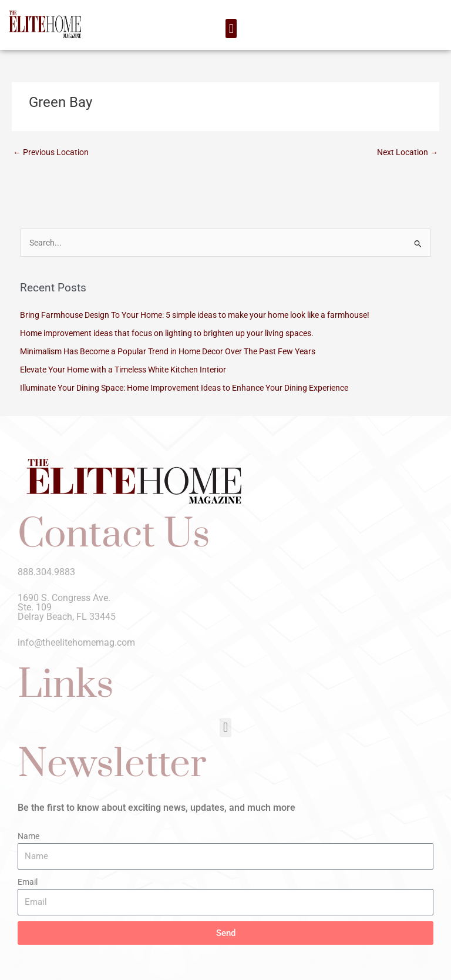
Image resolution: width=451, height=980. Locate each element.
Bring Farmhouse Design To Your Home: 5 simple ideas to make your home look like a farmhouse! (195, 315)
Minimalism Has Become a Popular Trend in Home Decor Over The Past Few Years (168, 351)
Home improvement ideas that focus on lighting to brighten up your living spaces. (167, 333)
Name (28, 836)
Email (28, 882)
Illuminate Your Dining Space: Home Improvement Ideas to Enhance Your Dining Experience (184, 388)
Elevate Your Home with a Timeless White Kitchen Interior (123, 370)
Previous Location (51, 152)
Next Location (408, 152)
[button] (231, 28)
